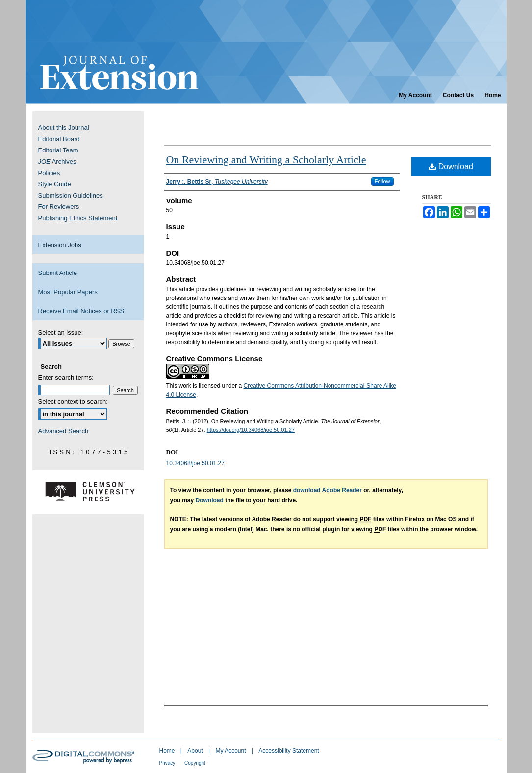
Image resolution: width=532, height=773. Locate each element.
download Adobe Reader (328, 490)
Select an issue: (61, 333)
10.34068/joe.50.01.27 (195, 463)
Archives (57, 162)
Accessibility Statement (289, 751)
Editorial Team (58, 150)
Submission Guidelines (71, 195)
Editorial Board (59, 139)
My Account (231, 751)
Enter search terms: (66, 378)
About (196, 751)
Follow (382, 181)
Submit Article (58, 273)
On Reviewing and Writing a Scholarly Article (266, 160)
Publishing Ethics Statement (78, 218)
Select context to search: (73, 402)
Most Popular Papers (68, 292)
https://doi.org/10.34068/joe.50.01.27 (251, 430)
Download (451, 166)
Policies (49, 173)
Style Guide (55, 184)
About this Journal (64, 128)
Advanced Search (63, 431)
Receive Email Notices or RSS (81, 311)
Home (168, 751)
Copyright (195, 763)
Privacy (168, 763)
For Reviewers (59, 207)
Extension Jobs (60, 245)
